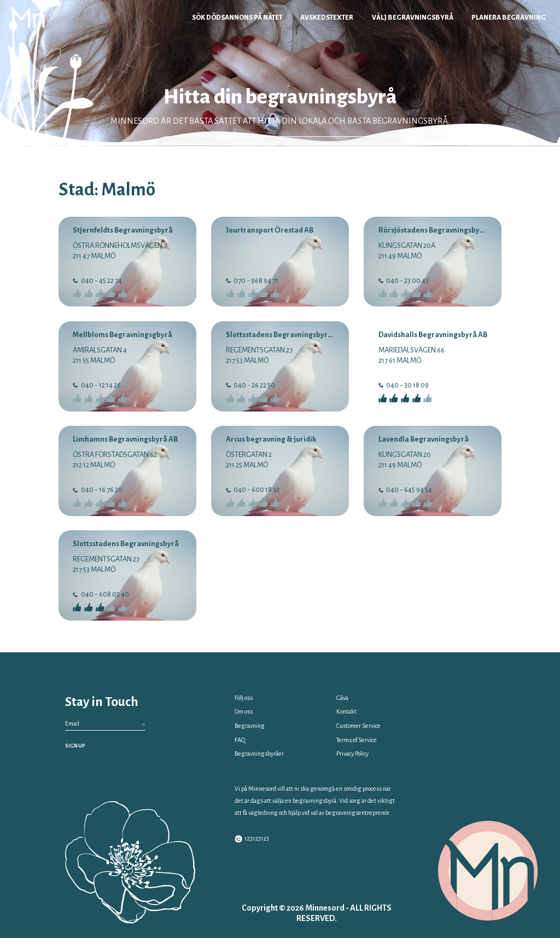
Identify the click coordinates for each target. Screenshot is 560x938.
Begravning (250, 726)
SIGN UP (75, 746)
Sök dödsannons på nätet (237, 18)
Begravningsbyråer (259, 754)
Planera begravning (509, 18)
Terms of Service (357, 740)
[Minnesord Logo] (28, 17)
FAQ (240, 740)
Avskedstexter (327, 18)
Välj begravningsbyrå (413, 18)
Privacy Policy (352, 754)
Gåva (342, 698)
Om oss (244, 711)
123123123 (252, 839)
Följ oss (244, 698)
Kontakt (346, 711)
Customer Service (358, 726)
